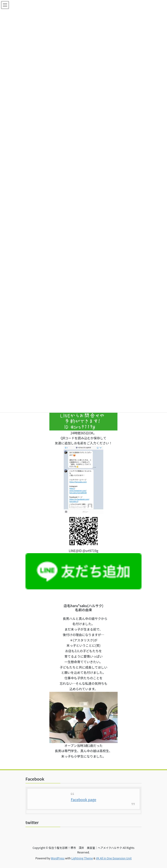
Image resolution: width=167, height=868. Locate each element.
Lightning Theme (82, 858)
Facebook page (83, 799)
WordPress (58, 858)
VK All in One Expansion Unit (114, 858)
